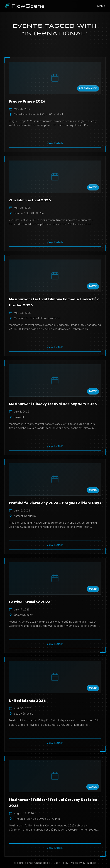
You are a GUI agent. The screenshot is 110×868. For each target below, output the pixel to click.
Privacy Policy (59, 863)
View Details (55, 143)
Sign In (101, 6)
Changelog (41, 863)
